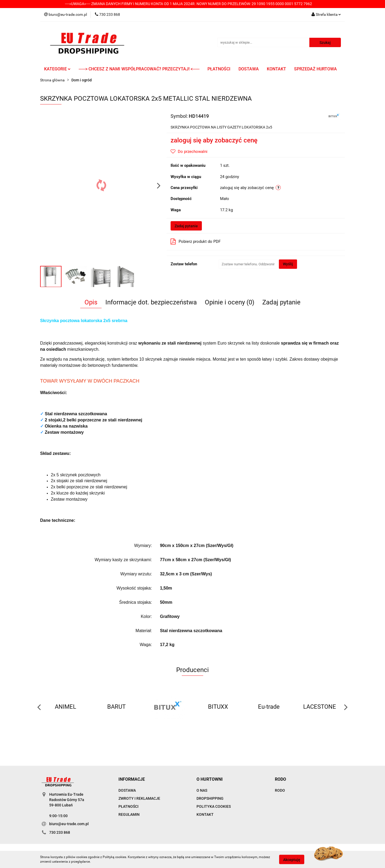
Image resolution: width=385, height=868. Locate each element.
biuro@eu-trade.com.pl (69, 824)
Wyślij (288, 264)
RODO (280, 790)
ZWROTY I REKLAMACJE (139, 798)
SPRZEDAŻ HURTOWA (315, 69)
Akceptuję (292, 859)
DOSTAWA (249, 69)
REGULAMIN (129, 814)
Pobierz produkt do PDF (196, 241)
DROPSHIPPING (210, 798)
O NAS (202, 790)
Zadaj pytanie (186, 226)
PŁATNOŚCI (219, 69)
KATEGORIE (57, 69)
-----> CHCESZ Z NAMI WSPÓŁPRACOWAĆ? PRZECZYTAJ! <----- (139, 69)
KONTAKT (276, 69)
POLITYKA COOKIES (214, 806)
